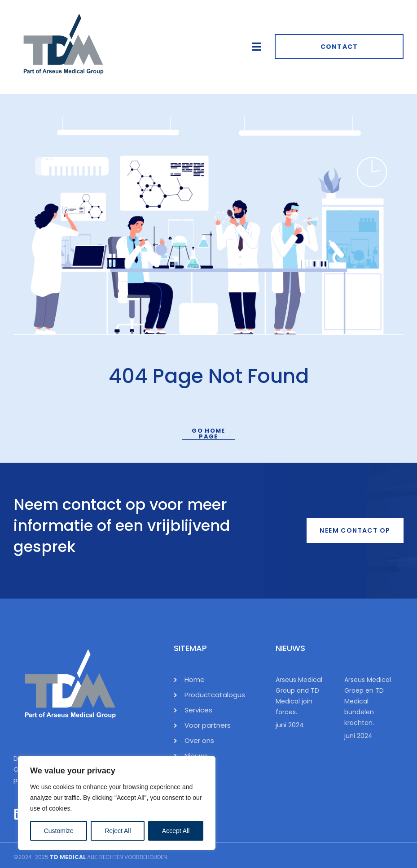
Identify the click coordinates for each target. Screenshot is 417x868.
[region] (117, 803)
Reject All (118, 831)
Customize (59, 831)
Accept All (176, 831)
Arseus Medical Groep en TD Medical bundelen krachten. (368, 701)
